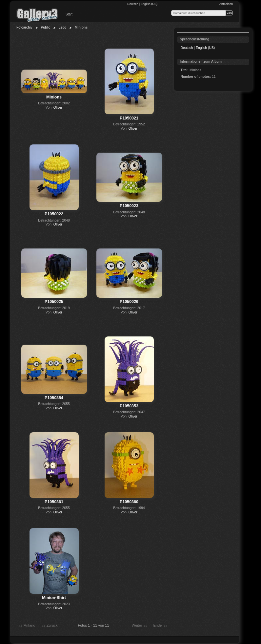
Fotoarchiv (24, 27)
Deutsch (133, 4)
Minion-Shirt (54, 598)
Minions (54, 97)
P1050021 (129, 118)
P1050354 (54, 398)
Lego (62, 27)
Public (46, 27)
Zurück (49, 626)
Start (69, 14)
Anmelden (226, 4)
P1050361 (54, 502)
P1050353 (129, 406)
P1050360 (129, 502)
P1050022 (54, 214)
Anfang (26, 626)
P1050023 (129, 206)
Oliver (58, 107)
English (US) (149, 4)
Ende (161, 626)
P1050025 (54, 302)
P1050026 (129, 302)
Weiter (140, 626)
